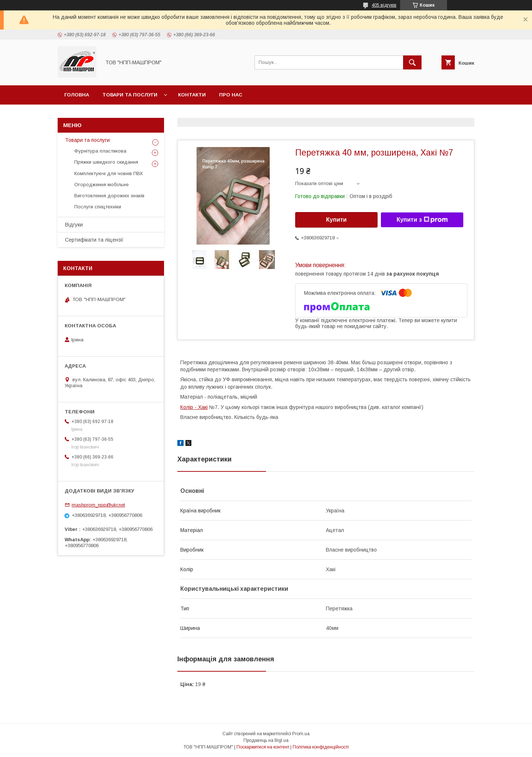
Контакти (192, 95)
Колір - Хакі (194, 407)
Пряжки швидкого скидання (106, 162)
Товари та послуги (130, 95)
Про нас (231, 95)
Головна (77, 95)
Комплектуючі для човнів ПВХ (109, 173)
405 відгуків (384, 5)
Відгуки (74, 225)
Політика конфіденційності (321, 747)
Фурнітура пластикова (100, 151)
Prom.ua (301, 734)
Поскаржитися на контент (263, 747)
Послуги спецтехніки (98, 207)
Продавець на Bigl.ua (266, 740)
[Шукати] (412, 62)
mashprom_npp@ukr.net (98, 505)
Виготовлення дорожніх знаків (109, 196)
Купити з (422, 220)
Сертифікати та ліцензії (94, 240)
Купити (337, 220)
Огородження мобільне (101, 185)
